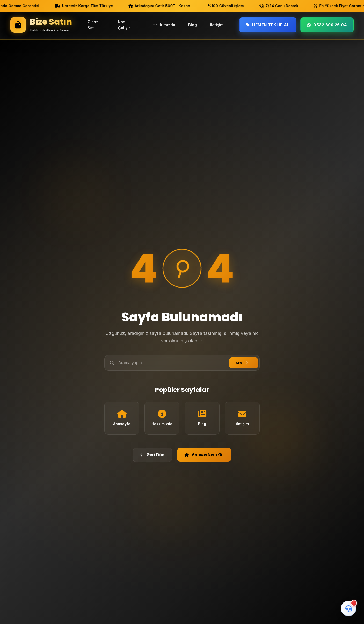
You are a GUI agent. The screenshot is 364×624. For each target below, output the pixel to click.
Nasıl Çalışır (124, 25)
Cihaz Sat (93, 25)
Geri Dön (152, 455)
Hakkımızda (164, 25)
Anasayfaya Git (204, 455)
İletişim (217, 25)
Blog (193, 25)
